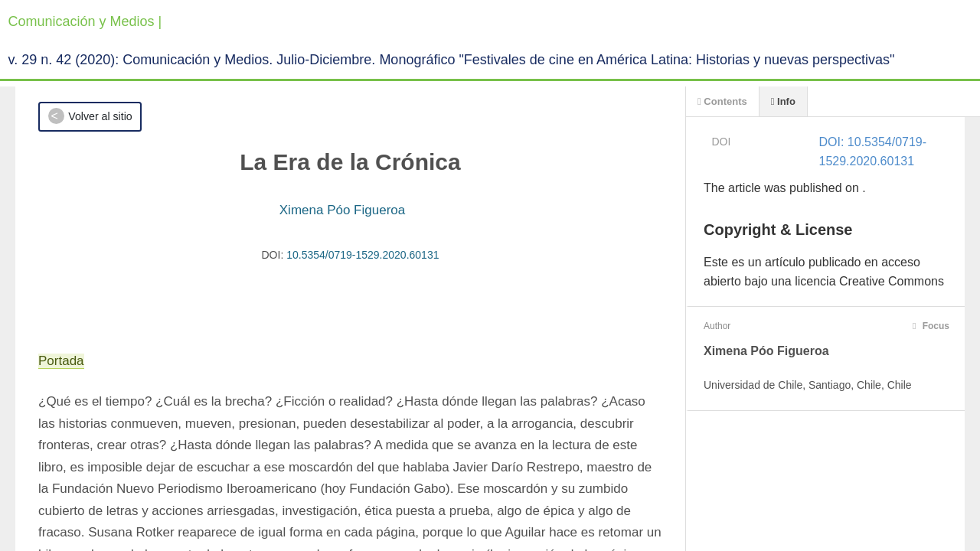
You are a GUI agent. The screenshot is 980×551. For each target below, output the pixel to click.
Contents (722, 101)
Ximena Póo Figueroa (342, 210)
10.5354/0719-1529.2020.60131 (363, 255)
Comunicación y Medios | (85, 21)
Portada (61, 361)
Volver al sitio (100, 116)
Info (783, 101)
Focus (931, 326)
